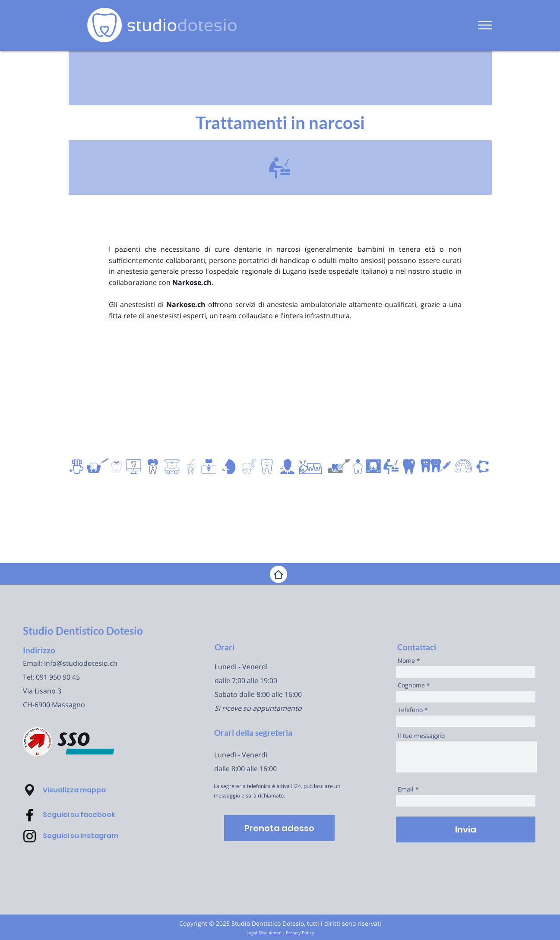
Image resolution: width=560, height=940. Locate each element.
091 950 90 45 (58, 677)
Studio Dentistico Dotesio (83, 631)
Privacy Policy (300, 933)
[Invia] (466, 829)
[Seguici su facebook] (92, 815)
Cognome (411, 685)
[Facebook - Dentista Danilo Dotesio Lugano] (30, 815)
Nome (406, 661)
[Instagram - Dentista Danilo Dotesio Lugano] (30, 836)
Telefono (410, 710)
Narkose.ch (192, 282)
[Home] (278, 574)
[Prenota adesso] (279, 828)
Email (406, 789)
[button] (485, 25)
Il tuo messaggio (421, 736)
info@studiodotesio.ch (81, 663)
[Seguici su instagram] (92, 836)
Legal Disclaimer (264, 933)
